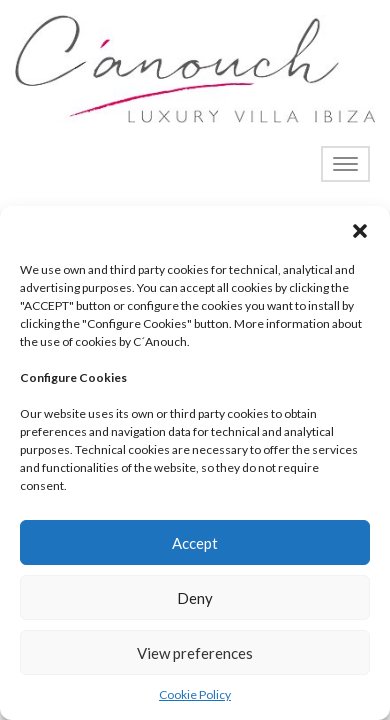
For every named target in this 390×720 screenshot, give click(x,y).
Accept (195, 543)
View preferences (195, 653)
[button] (360, 231)
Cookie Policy (195, 694)
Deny (195, 598)
